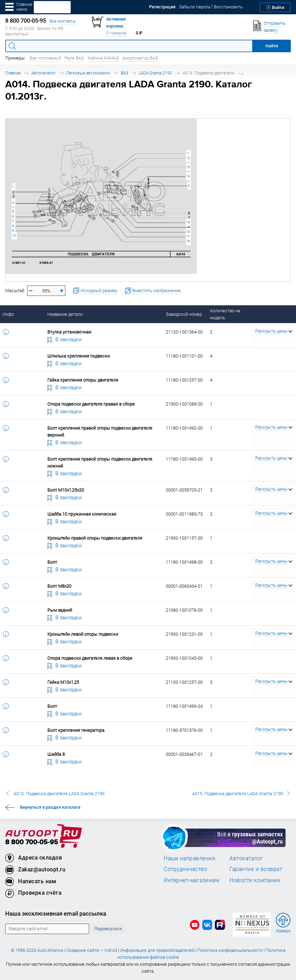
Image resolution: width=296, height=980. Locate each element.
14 (188, 176)
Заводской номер (184, 314)
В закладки (65, 339)
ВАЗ (124, 73)
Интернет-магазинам (191, 880)
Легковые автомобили (88, 73)
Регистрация (162, 7)
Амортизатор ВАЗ (140, 58)
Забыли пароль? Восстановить (211, 7)
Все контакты (63, 21)
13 (188, 167)
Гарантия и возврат (256, 869)
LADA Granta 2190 (155, 73)
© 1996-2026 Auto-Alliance (37, 950)
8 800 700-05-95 (32, 842)
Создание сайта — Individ (92, 950)
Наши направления (189, 858)
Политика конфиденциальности (230, 950)
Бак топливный (45, 58)
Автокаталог (44, 73)
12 (188, 158)
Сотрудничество (185, 869)
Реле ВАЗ (74, 58)
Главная (13, 73)
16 (188, 232)
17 (188, 237)
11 (188, 154)
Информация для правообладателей (157, 950)
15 (188, 222)
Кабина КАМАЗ (103, 58)
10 (14, 236)
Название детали (65, 314)
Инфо (8, 314)
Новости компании (255, 880)
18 (188, 241)
